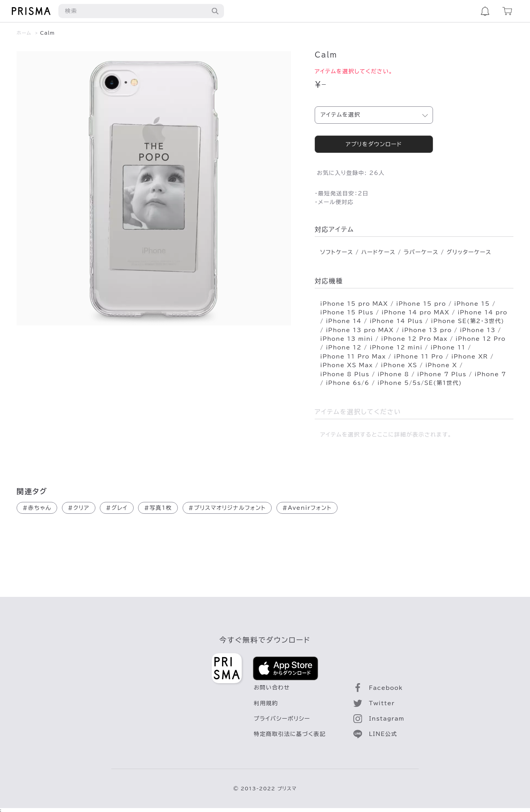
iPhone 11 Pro (419, 357)
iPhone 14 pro (482, 312)
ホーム (24, 33)
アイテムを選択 (341, 115)
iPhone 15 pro (421, 304)
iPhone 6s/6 (347, 383)
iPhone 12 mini (396, 347)
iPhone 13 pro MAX (360, 330)
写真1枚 (158, 508)
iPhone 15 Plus (347, 312)
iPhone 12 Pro (481, 339)
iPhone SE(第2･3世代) (468, 321)
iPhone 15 (472, 304)
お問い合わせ (272, 688)
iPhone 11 (448, 347)
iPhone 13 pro (427, 330)
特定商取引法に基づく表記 (290, 734)
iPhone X (441, 365)
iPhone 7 (491, 374)
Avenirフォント (307, 508)
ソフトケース (337, 252)
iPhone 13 (478, 330)
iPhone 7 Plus (442, 374)
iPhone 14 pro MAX (416, 312)
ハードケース (378, 252)
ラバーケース (421, 252)
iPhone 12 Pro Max (414, 339)
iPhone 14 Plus (396, 321)
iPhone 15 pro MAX (354, 304)
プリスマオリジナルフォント (227, 508)
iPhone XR (470, 357)
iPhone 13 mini (347, 339)
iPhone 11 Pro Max (353, 357)
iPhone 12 (343, 347)
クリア (79, 508)
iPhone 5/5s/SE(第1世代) (420, 383)
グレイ (117, 508)
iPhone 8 (393, 374)
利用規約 (266, 703)
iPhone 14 (343, 321)
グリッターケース (469, 252)
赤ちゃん (37, 508)
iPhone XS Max (347, 365)
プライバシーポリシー (282, 719)
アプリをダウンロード (374, 144)
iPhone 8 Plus (345, 374)
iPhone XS (399, 365)
